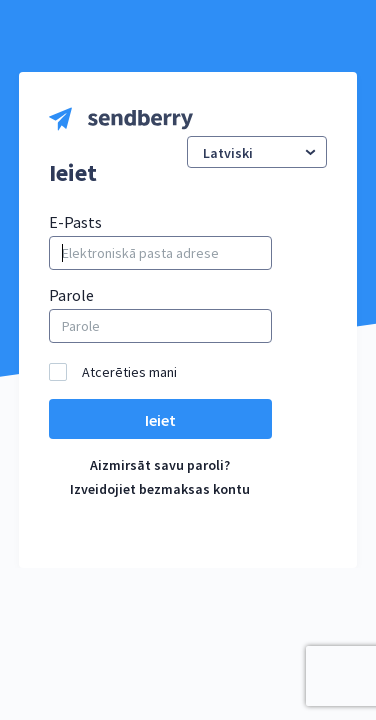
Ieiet (160, 420)
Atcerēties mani (129, 372)
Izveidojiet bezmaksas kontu (160, 489)
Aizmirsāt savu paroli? (160, 465)
